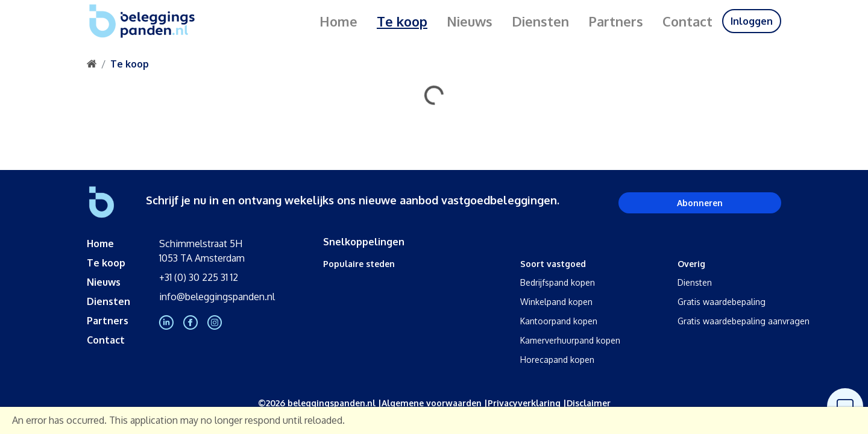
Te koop (402, 21)
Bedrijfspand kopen (558, 282)
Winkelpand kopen (556, 302)
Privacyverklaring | (527, 403)
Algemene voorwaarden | (435, 403)
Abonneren (700, 203)
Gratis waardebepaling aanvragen (744, 321)
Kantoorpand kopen (559, 321)
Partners (616, 21)
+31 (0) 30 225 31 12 (199, 277)
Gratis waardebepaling (722, 302)
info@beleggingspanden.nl (217, 297)
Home (338, 21)
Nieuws (470, 21)
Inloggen (752, 21)
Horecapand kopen (557, 360)
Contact (687, 21)
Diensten (540, 21)
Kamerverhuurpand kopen (570, 340)
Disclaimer (589, 403)
